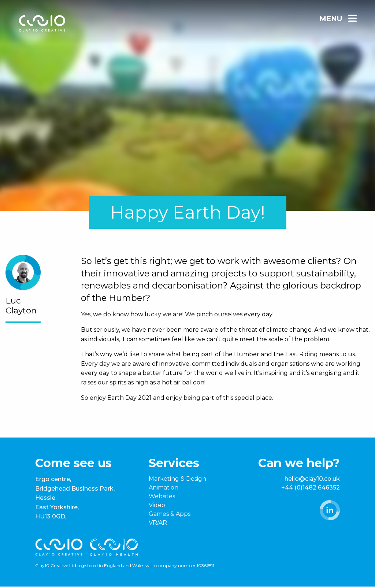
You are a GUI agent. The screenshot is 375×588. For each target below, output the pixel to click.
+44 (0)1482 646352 (311, 487)
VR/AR (158, 523)
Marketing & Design (177, 479)
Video (157, 505)
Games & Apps (170, 514)
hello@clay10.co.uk (312, 479)
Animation (164, 487)
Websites (162, 496)
